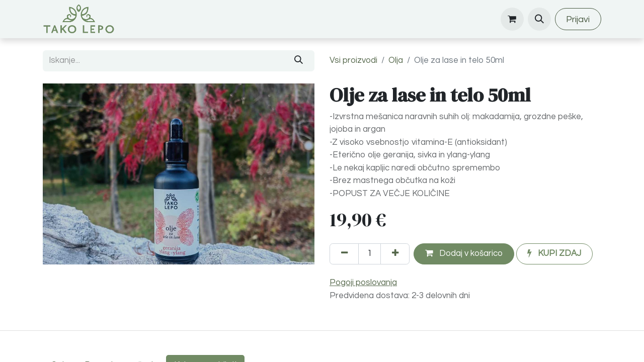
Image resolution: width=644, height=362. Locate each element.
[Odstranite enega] (344, 254)
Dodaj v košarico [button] (464, 253)
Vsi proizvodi (353, 60)
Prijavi (578, 19)
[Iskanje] (299, 61)
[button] (539, 19)
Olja (396, 60)
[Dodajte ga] (395, 254)
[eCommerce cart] (512, 19)
